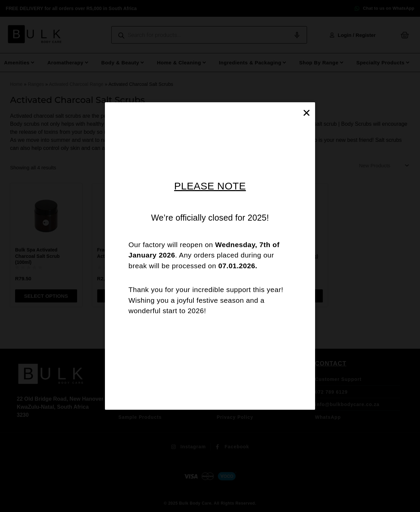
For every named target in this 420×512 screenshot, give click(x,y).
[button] (307, 113)
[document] (210, 256)
